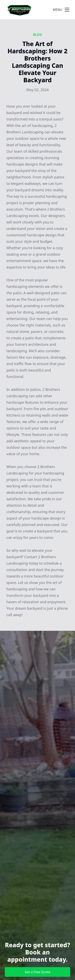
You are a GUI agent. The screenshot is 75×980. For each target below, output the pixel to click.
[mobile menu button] (67, 10)
